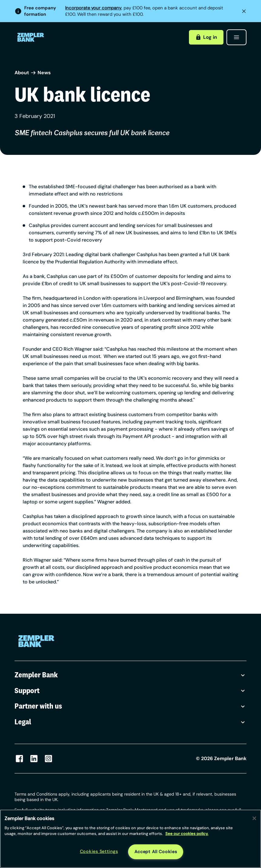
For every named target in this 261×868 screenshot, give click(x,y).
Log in (206, 37)
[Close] (254, 818)
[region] (130, 839)
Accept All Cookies (156, 852)
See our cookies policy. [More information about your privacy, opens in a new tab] (187, 834)
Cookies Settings (99, 851)
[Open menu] (236, 37)
